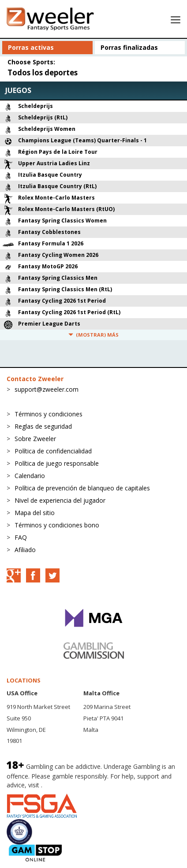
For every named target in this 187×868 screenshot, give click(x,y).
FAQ (21, 537)
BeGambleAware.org (74, 785)
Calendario (30, 476)
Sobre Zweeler (35, 439)
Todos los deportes (43, 72)
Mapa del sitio (35, 513)
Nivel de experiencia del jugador (60, 500)
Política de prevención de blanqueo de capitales (82, 488)
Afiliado (25, 550)
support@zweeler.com (47, 389)
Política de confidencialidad (53, 451)
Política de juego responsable (57, 463)
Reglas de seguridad (43, 426)
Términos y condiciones (49, 414)
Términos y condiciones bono (57, 525)
